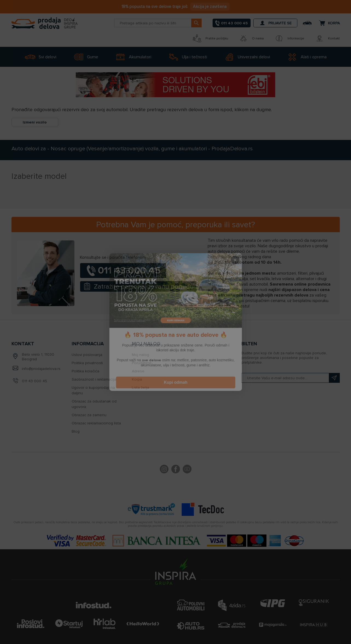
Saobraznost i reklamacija (94, 379)
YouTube (187, 470)
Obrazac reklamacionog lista (96, 423)
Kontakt (327, 38)
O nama (251, 38)
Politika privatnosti (87, 363)
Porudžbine (142, 363)
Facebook (176, 470)
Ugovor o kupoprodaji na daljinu (93, 390)
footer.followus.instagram (164, 470)
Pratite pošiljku (210, 38)
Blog (76, 431)
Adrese (138, 371)
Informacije (289, 38)
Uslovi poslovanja (87, 355)
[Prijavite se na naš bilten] (291, 378)
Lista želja (140, 388)
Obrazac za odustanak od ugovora (94, 404)
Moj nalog (140, 355)
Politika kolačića (85, 371)
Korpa (137, 379)
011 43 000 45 (34, 381)
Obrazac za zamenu (89, 415)
